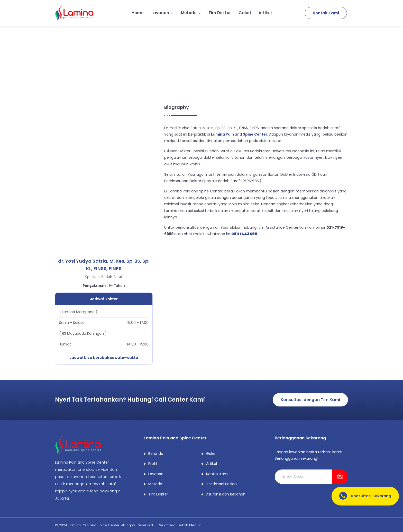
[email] (304, 477)
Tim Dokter (220, 13)
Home (138, 13)
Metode (191, 13)
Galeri (245, 13)
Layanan (162, 13)
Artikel (265, 13)
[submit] (340, 477)
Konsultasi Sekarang (364, 496)
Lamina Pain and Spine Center (239, 134)
